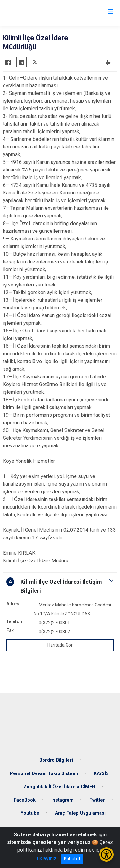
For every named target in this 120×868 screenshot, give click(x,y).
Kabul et (72, 859)
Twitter (97, 800)
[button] (60, 586)
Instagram (62, 800)
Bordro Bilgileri (56, 760)
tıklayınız (47, 859)
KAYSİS (101, 774)
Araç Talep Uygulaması (80, 813)
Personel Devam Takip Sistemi (44, 774)
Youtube (30, 813)
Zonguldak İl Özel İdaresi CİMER (59, 787)
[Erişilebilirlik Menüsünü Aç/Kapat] (106, 854)
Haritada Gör (60, 645)
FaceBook (25, 800)
